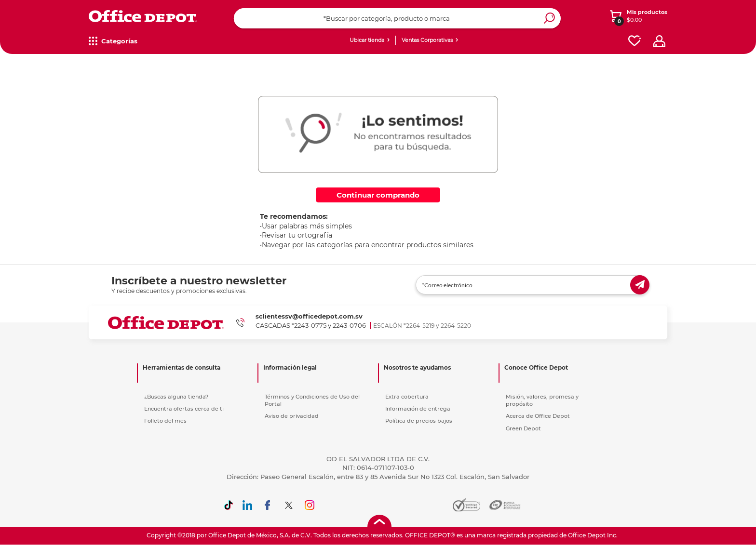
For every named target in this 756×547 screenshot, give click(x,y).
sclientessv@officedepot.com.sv (309, 316)
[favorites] (634, 41)
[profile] (659, 41)
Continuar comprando (378, 195)
